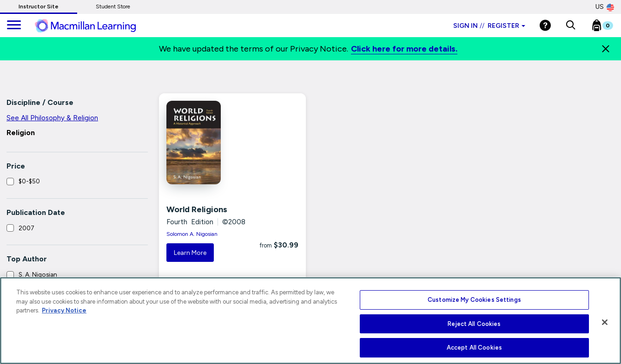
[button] (571, 26)
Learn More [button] (190, 253)
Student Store (113, 6)
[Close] (606, 49)
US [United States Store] (605, 7)
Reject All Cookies (474, 324)
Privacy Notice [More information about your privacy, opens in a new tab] (64, 310)
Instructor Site (39, 6)
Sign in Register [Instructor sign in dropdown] (489, 26)
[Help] (545, 25)
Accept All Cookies (474, 348)
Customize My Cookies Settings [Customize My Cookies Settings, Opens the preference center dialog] (474, 300)
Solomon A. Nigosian (192, 234)
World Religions (197, 209)
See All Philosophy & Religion (52, 118)
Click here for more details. (404, 49)
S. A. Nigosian (38, 274)
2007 (26, 228)
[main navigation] (14, 26)
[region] (310, 321)
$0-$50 (29, 181)
